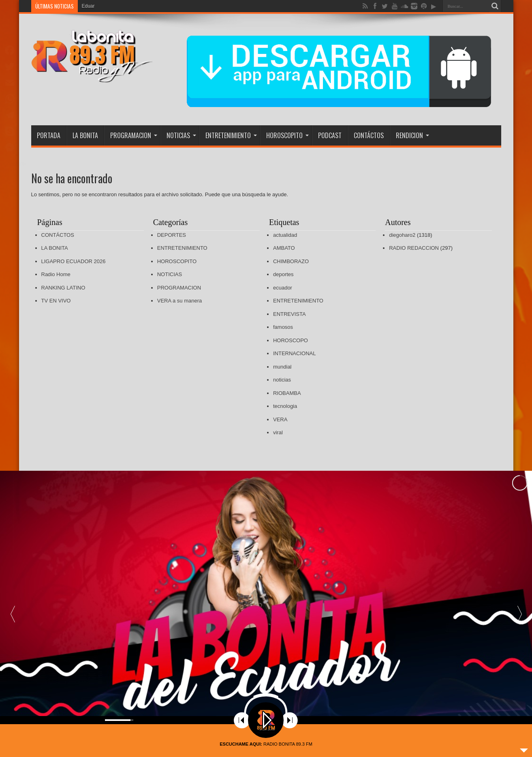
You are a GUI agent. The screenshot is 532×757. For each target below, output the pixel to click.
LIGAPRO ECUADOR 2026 (74, 261)
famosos (283, 327)
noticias (282, 380)
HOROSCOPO (291, 340)
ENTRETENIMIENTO (231, 135)
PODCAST (330, 135)
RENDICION (412, 135)
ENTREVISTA (290, 314)
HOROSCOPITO (287, 135)
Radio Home (56, 274)
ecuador (283, 288)
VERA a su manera (180, 301)
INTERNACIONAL (294, 353)
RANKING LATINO (63, 288)
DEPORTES (172, 235)
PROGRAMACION (134, 135)
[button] (519, 592)
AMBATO (284, 248)
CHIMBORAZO (291, 261)
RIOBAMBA (287, 393)
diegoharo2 (402, 235)
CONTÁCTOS (369, 135)
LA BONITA (85, 135)
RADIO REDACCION (414, 248)
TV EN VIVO (56, 301)
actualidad (285, 235)
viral (278, 432)
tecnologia (285, 406)
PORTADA (49, 135)
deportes (283, 274)
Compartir (15, 164)
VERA (280, 419)
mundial (282, 367)
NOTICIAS (181, 135)
